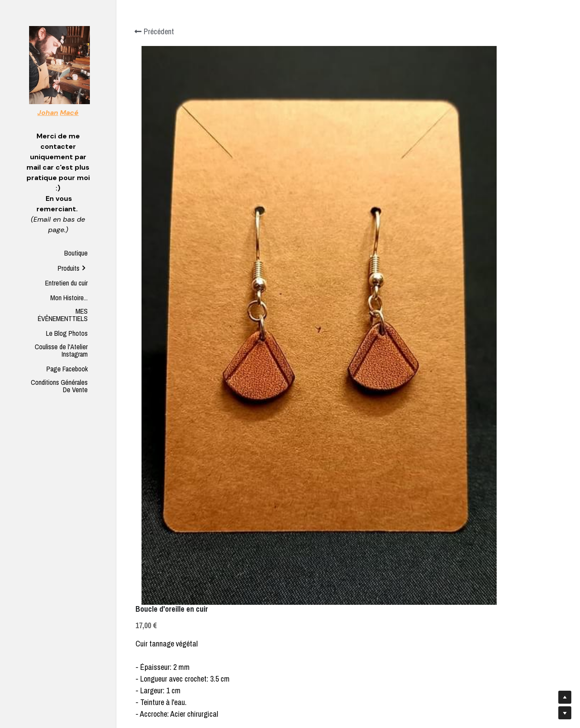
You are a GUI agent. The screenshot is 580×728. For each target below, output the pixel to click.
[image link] (60, 64)
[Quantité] (478, 177)
